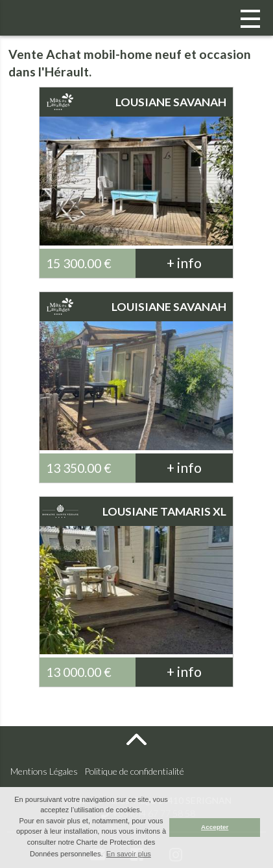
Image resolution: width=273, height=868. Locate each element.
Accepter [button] (215, 827)
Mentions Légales (44, 771)
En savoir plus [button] (129, 854)
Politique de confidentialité (134, 771)
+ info (184, 263)
